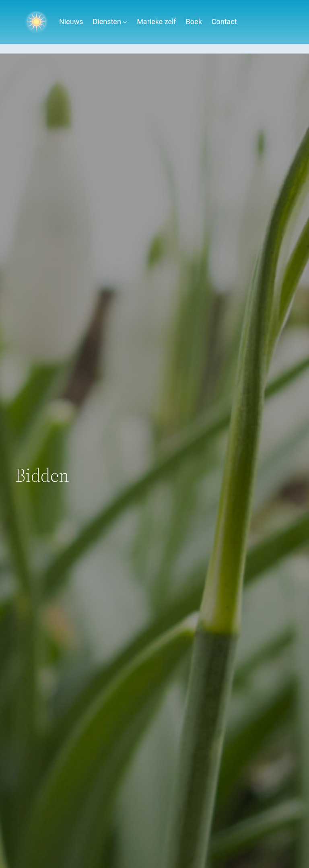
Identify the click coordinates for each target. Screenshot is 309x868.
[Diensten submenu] (125, 22)
